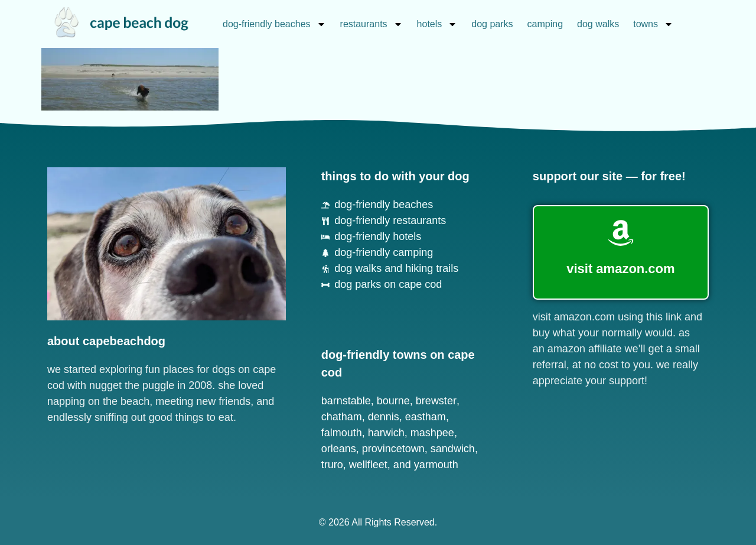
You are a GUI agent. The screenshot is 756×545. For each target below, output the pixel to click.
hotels (437, 24)
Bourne (393, 401)
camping (545, 24)
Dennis (384, 417)
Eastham (426, 417)
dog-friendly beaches (274, 24)
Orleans (339, 449)
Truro (332, 465)
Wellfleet (368, 465)
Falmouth (342, 433)
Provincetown (393, 449)
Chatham (342, 417)
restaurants (372, 24)
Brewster (436, 401)
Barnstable (346, 401)
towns (653, 24)
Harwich (386, 433)
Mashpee (432, 433)
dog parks (492, 24)
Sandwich (453, 449)
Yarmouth (436, 465)
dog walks (598, 24)
